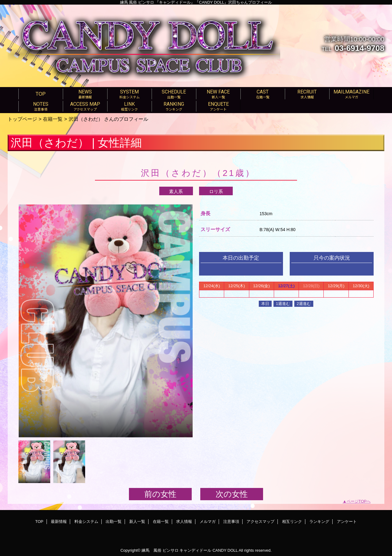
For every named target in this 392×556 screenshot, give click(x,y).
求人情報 (184, 522)
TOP (41, 94)
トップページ (22, 119)
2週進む (304, 304)
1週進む (283, 304)
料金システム (86, 522)
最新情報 (59, 522)
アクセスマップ (260, 522)
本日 (265, 304)
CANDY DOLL (225, 550)
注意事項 (231, 522)
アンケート (347, 522)
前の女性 (160, 494)
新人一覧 (137, 522)
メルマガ (208, 522)
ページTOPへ (359, 501)
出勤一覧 (114, 522)
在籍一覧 (53, 119)
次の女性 (232, 494)
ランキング (319, 522)
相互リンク (292, 522)
